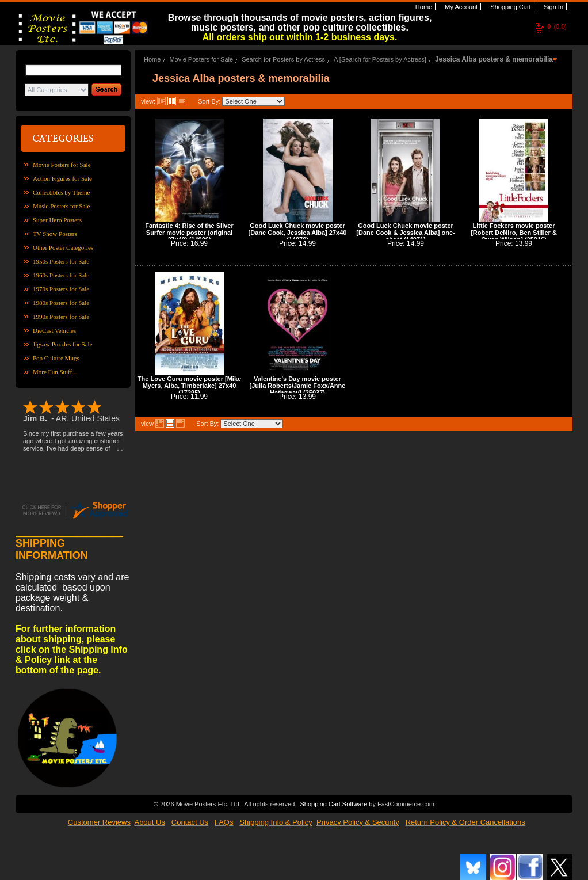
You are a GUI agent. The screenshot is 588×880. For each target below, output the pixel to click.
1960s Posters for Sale (61, 275)
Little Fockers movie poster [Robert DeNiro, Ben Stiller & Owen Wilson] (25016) (514, 233)
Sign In (553, 7)
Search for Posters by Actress (283, 59)
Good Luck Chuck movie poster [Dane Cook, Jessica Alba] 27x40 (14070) (298, 233)
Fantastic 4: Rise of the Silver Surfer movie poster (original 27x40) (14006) (189, 233)
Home (423, 7)
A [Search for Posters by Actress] (380, 59)
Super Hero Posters (57, 220)
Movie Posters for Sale (62, 165)
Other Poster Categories (63, 247)
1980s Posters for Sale (61, 303)
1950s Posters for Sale (61, 261)
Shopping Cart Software (333, 804)
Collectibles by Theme (61, 192)
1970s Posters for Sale (61, 289)
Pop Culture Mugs (56, 358)
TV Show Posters (55, 234)
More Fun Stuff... (55, 372)
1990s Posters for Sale (61, 317)
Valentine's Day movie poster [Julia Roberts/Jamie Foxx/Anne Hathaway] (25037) (298, 386)
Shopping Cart (509, 7)
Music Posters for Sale (61, 206)
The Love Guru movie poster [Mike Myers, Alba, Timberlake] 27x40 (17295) (189, 386)
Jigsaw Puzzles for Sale (63, 344)
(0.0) (557, 26)
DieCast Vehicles (54, 330)
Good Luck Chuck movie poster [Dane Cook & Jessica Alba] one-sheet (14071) (405, 233)
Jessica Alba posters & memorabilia (494, 59)
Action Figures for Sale (62, 178)
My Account (460, 7)
